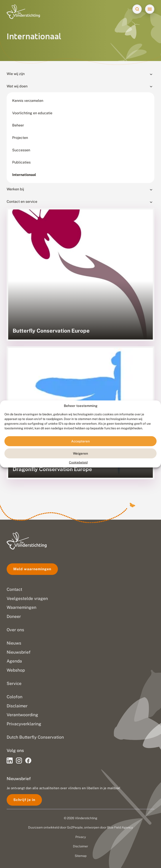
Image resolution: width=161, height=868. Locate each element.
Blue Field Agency (120, 827)
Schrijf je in (24, 800)
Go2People (75, 827)
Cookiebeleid (78, 462)
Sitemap (81, 856)
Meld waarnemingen (32, 569)
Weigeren (80, 453)
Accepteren (80, 441)
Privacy (81, 837)
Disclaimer (80, 846)
